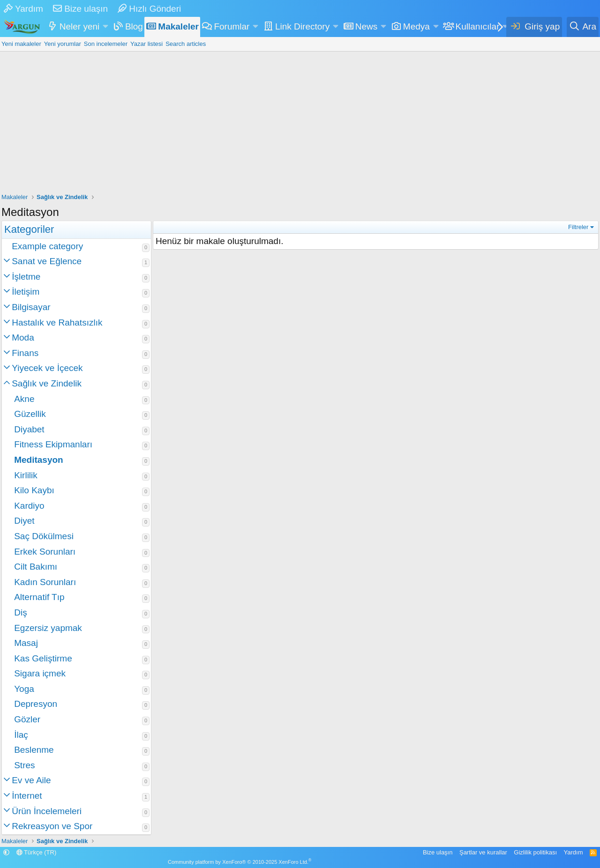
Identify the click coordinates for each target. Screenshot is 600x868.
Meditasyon (39, 460)
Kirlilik (26, 475)
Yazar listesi (146, 44)
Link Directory (302, 26)
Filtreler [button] (578, 227)
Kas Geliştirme (43, 658)
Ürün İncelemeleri (47, 811)
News (367, 26)
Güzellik (30, 414)
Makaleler (178, 26)
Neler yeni (80, 26)
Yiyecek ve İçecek (47, 368)
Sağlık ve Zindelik (47, 383)
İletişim (26, 292)
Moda (23, 338)
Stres (24, 765)
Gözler (27, 719)
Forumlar (232, 26)
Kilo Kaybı (34, 490)
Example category (47, 246)
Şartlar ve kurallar (483, 852)
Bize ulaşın (80, 9)
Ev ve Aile (31, 780)
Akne (24, 399)
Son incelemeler (106, 44)
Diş (20, 612)
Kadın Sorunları (45, 582)
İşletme (26, 277)
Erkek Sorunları (45, 552)
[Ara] (583, 27)
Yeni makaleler (21, 44)
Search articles (186, 44)
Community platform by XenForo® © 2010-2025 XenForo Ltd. (240, 862)
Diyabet (29, 429)
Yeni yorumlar (63, 44)
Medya (416, 26)
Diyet (24, 521)
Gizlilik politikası (535, 852)
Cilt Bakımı (36, 567)
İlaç (21, 735)
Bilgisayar (31, 307)
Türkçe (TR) (37, 852)
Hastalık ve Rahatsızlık (57, 323)
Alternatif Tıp (39, 597)
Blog (134, 26)
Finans (25, 353)
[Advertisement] (300, 122)
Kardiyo (29, 506)
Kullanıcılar (477, 26)
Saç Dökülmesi (44, 536)
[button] (106, 27)
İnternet (27, 796)
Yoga (24, 689)
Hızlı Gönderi (149, 9)
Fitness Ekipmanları (53, 444)
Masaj (26, 643)
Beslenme (34, 750)
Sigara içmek (40, 673)
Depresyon (36, 704)
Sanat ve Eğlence (47, 261)
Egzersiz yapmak (48, 628)
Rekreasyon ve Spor (52, 826)
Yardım (23, 9)
